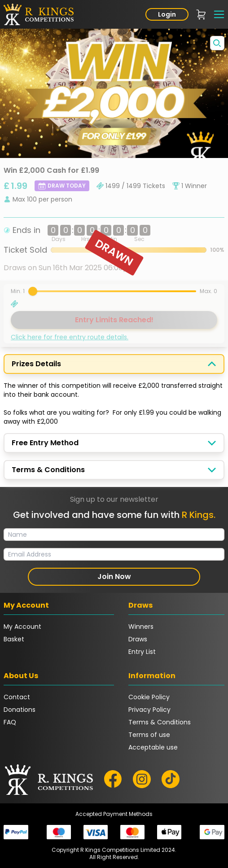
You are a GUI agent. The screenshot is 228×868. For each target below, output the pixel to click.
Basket (14, 639)
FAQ (10, 722)
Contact (17, 697)
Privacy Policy (149, 710)
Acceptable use (153, 747)
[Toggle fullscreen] (217, 43)
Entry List (142, 652)
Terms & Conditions (160, 722)
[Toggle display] (212, 364)
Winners (141, 627)
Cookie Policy (149, 697)
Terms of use (149, 735)
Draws (138, 639)
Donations (20, 710)
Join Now (114, 576)
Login (167, 14)
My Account (22, 627)
